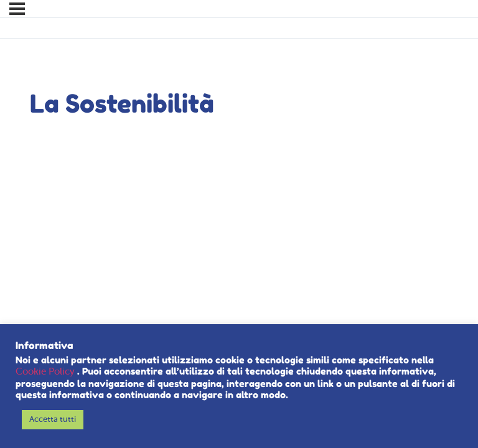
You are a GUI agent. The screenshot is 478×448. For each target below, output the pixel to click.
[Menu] (17, 9)
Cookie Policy (46, 372)
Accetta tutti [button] (53, 420)
